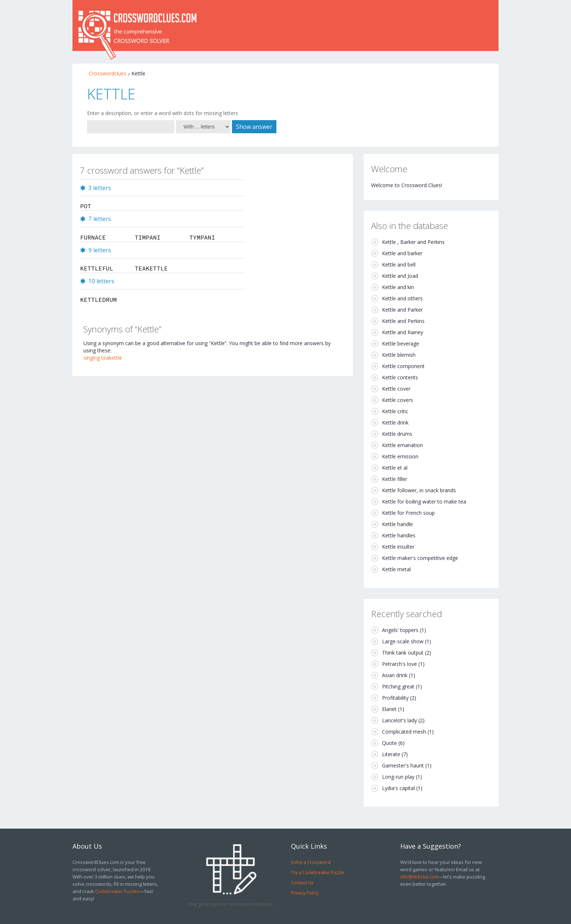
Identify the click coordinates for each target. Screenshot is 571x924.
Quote (389, 743)
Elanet (389, 709)
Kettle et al (395, 468)
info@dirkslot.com (419, 877)
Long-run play (398, 777)
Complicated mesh (404, 732)
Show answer (254, 127)
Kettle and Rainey (403, 332)
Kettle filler (395, 479)
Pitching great (398, 686)
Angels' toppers (400, 630)
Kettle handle (397, 524)
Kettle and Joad (400, 276)
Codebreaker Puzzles (117, 891)
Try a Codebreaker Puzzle (318, 872)
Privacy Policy (305, 893)
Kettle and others (402, 298)
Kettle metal (396, 569)
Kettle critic (395, 411)
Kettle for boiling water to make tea (424, 502)
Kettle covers (397, 400)
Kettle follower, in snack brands (419, 490)
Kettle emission (400, 456)
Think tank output (403, 653)
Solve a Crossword (311, 862)
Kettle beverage (401, 343)
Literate (391, 754)
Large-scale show (403, 641)
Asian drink (395, 675)
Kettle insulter (398, 547)
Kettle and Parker (402, 310)
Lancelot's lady (399, 720)
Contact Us (302, 882)
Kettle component (403, 366)
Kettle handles (399, 535)
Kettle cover (396, 389)
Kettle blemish (399, 355)
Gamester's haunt (403, 765)
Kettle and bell (399, 264)
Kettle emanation (402, 445)
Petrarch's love (399, 664)
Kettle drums (397, 434)
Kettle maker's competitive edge (420, 558)
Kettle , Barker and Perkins (413, 242)
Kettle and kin (398, 287)
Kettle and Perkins (403, 321)
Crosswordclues (108, 73)
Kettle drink (395, 422)
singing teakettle (103, 358)
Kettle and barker (402, 253)
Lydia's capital (398, 788)
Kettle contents (400, 377)
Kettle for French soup (408, 513)
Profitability (395, 698)
